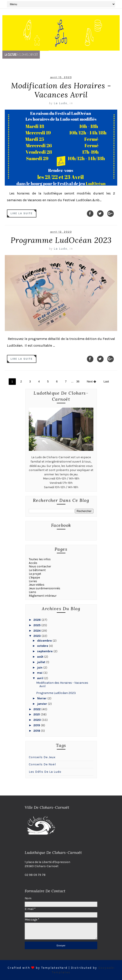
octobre (43, 646)
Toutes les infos (40, 559)
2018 (37, 731)
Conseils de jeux (42, 757)
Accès (33, 563)
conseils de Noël (42, 764)
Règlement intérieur (43, 596)
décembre (45, 641)
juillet (42, 662)
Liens (33, 592)
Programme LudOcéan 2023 (61, 240)
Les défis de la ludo (45, 772)
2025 (37, 625)
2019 (37, 725)
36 (78, 381)
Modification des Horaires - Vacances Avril (61, 90)
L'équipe (34, 577)
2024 (37, 631)
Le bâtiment (37, 570)
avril (41, 678)
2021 (37, 714)
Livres (33, 581)
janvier (42, 704)
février (42, 698)
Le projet (35, 574)
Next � (92, 381)
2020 (37, 720)
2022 (37, 709)
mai (40, 673)
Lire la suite (22, 213)
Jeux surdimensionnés (45, 588)
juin (40, 668)
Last (106, 381)
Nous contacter (40, 566)
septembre (45, 651)
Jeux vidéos (37, 585)
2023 (37, 636)
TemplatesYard (54, 968)
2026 (37, 620)
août (41, 657)
